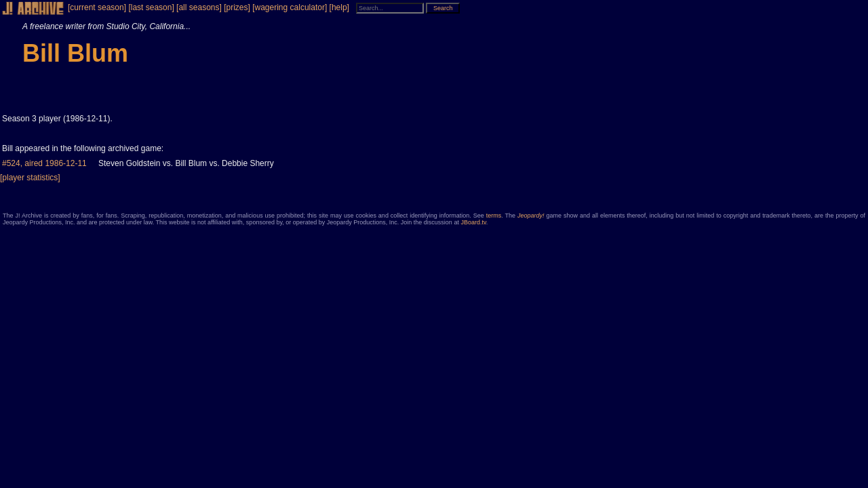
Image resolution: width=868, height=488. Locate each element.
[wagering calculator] (290, 7)
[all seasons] (199, 7)
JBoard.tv (473, 222)
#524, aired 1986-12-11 (44, 163)
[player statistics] (30, 178)
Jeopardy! (531, 216)
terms (494, 216)
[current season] (97, 7)
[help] (339, 7)
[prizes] (237, 7)
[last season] (151, 7)
